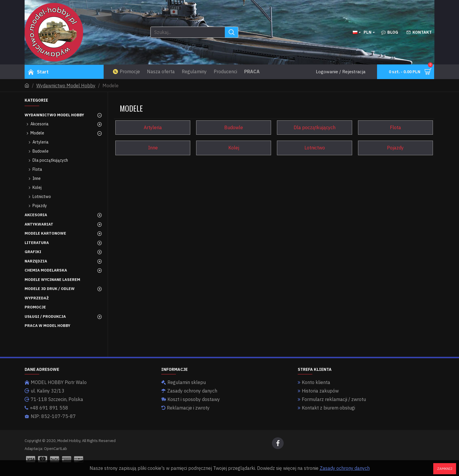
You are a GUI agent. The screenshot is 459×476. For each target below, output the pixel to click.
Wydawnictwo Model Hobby (66, 86)
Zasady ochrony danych (345, 468)
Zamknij (445, 469)
